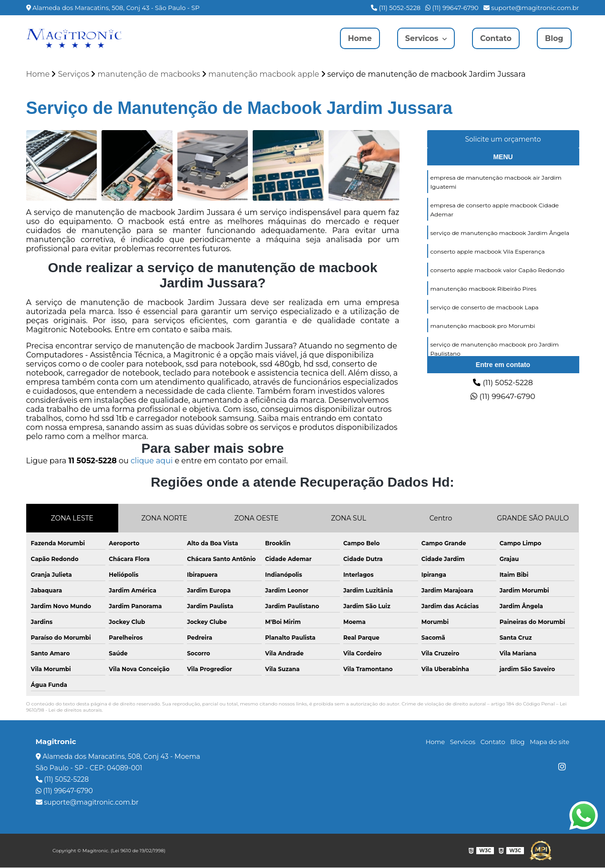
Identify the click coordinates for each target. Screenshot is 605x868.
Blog (554, 38)
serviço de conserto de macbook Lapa (485, 307)
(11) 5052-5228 (396, 8)
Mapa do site (549, 742)
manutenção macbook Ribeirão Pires (484, 289)
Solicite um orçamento (503, 139)
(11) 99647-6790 (452, 8)
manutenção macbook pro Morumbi (483, 326)
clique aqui (152, 461)
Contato (496, 38)
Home (359, 38)
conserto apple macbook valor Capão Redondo (497, 270)
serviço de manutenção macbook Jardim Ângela (500, 233)
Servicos (423, 38)
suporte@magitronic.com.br (531, 8)
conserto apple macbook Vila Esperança (488, 251)
